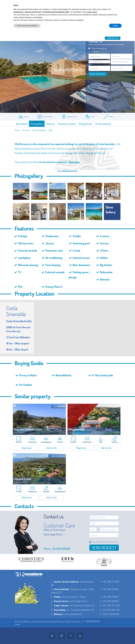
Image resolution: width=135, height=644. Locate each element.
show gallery (111, 210)
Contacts (44, 622)
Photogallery (37, 124)
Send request (98, 74)
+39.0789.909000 (60, 549)
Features (51, 124)
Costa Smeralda (39, 130)
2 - (65, 582)
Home (17, 130)
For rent (26, 130)
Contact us (113, 38)
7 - (60, 605)
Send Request (104, 548)
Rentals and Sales (32, 622)
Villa (50, 130)
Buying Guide (85, 124)
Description (22, 124)
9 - (57, 614)
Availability (96, 52)
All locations (19, 622)
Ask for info (52, 448)
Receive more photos (100, 48)
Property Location (67, 124)
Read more (74, 162)
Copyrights (53, 622)
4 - (56, 597)
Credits (17, 624)
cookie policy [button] (92, 12)
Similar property (103, 124)
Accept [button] (115, 26)
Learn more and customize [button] (27, 26)
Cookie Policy (76, 622)
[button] (120, 5)
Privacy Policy (114, 542)
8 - (58, 610)
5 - (59, 601)
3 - (60, 589)
